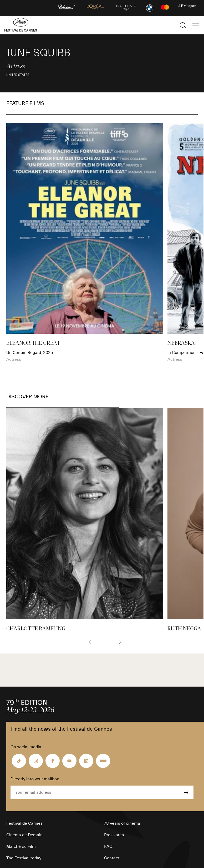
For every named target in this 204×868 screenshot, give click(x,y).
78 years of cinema (122, 823)
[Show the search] (183, 25)
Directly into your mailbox (35, 779)
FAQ (108, 846)
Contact (112, 858)
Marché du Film (21, 846)
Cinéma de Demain (24, 835)
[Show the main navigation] (196, 25)
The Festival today (24, 858)
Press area (114, 835)
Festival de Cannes (24, 823)
